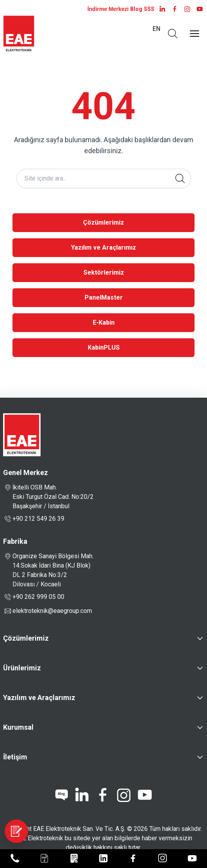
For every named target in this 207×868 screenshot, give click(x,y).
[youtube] (200, 9)
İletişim (15, 757)
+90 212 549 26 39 (34, 519)
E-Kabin (104, 322)
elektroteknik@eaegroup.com (52, 611)
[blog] (62, 795)
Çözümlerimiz (103, 222)
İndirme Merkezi (108, 9)
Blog (136, 9)
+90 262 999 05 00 (34, 597)
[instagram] (187, 9)
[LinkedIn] (162, 9)
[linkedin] (81, 795)
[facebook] (175, 9)
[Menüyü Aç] (195, 34)
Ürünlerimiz (22, 668)
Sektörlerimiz (104, 272)
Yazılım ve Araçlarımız (103, 247)
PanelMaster (104, 297)
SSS (149, 9)
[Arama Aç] (173, 34)
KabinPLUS (104, 347)
